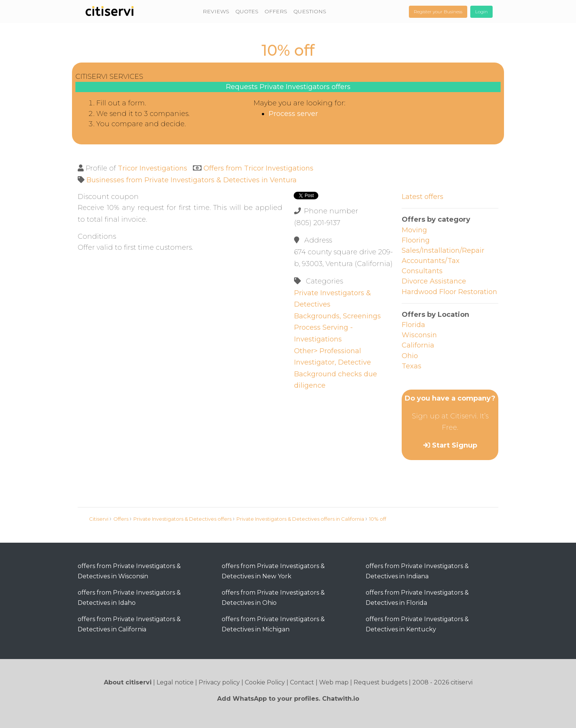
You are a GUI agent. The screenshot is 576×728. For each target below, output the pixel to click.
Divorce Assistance (434, 281)
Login (481, 12)
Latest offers (423, 197)
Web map (334, 682)
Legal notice (175, 682)
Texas (412, 366)
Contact (302, 682)
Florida (413, 325)
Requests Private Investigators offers (288, 87)
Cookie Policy (265, 682)
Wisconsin (419, 335)
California (418, 345)
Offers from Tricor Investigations (258, 168)
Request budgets (380, 682)
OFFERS (276, 11)
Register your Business (438, 12)
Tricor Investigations (153, 168)
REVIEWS (216, 11)
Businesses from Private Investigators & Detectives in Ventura (192, 180)
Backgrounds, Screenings (337, 316)
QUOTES (247, 11)
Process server (293, 114)
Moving (414, 230)
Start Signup (455, 445)
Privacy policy (219, 682)
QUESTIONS (310, 11)
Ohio (410, 356)
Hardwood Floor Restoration (449, 292)
